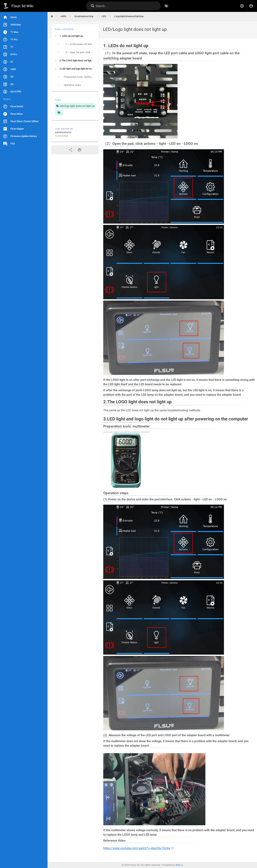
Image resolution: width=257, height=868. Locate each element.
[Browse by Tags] (167, 6)
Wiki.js (179, 865)
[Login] (251, 6)
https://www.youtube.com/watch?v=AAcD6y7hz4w (137, 848)
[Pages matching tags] (59, 113)
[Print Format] (79, 150)
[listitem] (75, 36)
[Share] (71, 150)
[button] (242, 6)
